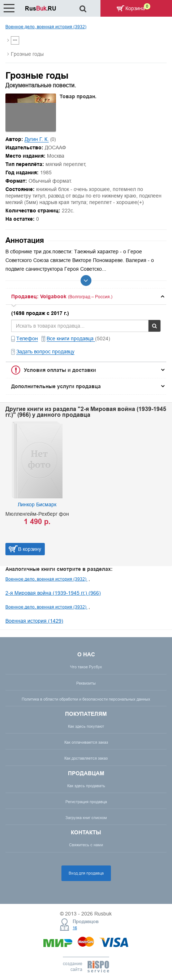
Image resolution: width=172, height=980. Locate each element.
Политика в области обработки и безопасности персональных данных (86, 699)
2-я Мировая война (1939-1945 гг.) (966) (53, 593)
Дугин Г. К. (37, 139)
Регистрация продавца (86, 802)
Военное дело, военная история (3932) (46, 27)
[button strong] (86, 296)
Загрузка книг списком (86, 818)
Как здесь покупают (86, 726)
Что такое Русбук (86, 667)
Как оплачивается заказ (86, 742)
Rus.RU (41, 9)
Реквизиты (86, 683)
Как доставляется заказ (86, 758)
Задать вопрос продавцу (45, 352)
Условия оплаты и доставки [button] (60, 370)
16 (75, 928)
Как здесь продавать (86, 786)
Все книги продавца (71, 339)
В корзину (30, 549)
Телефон (27, 339)
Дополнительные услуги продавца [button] (56, 386)
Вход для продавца (86, 873)
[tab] (86, 296)
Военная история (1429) (34, 621)
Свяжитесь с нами (86, 845)
